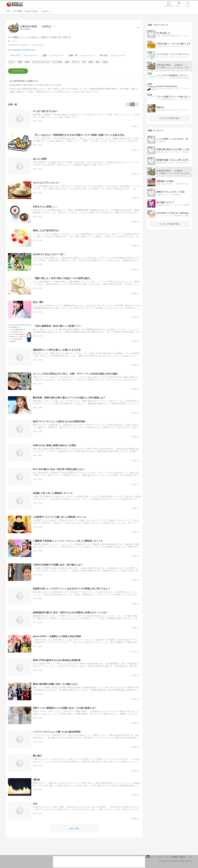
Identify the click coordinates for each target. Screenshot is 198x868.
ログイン (179, 6)
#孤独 (91, 62)
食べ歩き (104, 55)
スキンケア (15, 55)
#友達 (105, 62)
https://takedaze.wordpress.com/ (22, 50)
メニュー (188, 6)
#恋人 (98, 62)
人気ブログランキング (15, 4)
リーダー (169, 6)
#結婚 (67, 62)
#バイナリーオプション (41, 62)
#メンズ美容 (57, 62)
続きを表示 (74, 829)
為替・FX (73, 55)
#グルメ (12, 62)
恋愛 (45, 55)
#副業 (20, 62)
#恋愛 (27, 62)
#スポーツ (76, 62)
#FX (84, 62)
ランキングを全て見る (169, 118)
